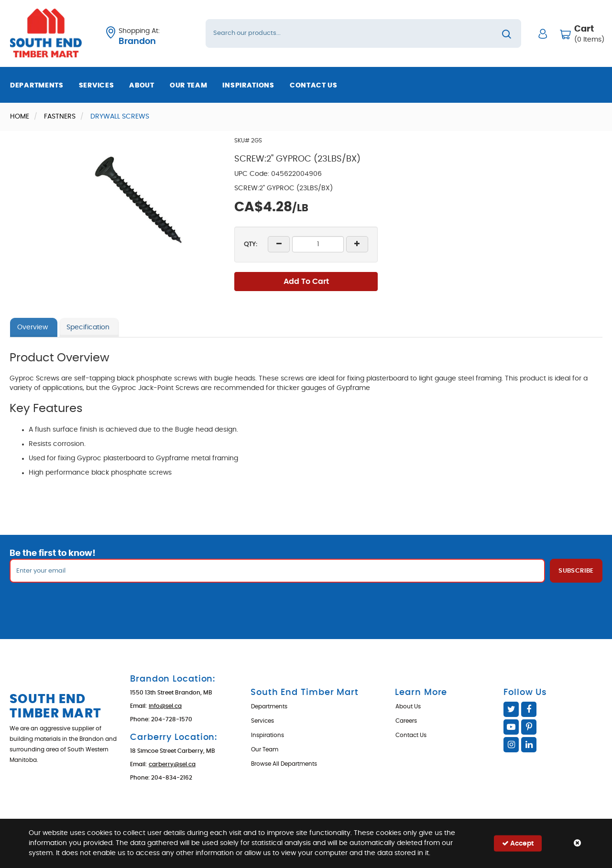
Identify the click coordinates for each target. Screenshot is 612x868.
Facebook (529, 709)
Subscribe (576, 571)
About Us (408, 706)
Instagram (511, 745)
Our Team (189, 86)
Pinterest (529, 727)
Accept (518, 843)
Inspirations (248, 86)
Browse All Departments (284, 764)
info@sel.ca (165, 706)
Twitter (511, 709)
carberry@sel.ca (172, 764)
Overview (33, 327)
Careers (406, 721)
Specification (88, 327)
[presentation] (306, 604)
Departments (37, 86)
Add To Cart (306, 282)
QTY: (251, 244)
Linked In (529, 745)
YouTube (511, 727)
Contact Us (314, 86)
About (142, 86)
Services (97, 86)
